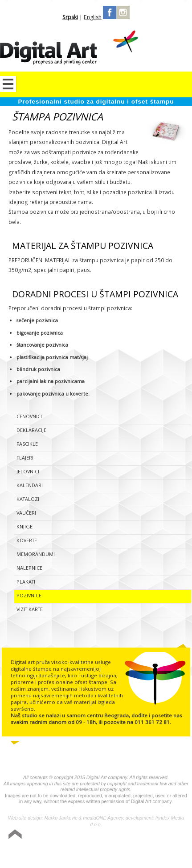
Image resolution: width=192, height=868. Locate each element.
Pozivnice (29, 595)
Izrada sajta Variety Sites (148, 854)
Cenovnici (29, 416)
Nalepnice (29, 568)
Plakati (26, 582)
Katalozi (28, 499)
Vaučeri (26, 513)
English (93, 17)
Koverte (27, 540)
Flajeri (25, 458)
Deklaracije (31, 430)
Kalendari (30, 485)
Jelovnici (28, 471)
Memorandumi (36, 554)
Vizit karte (30, 609)
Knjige (25, 526)
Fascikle (27, 444)
